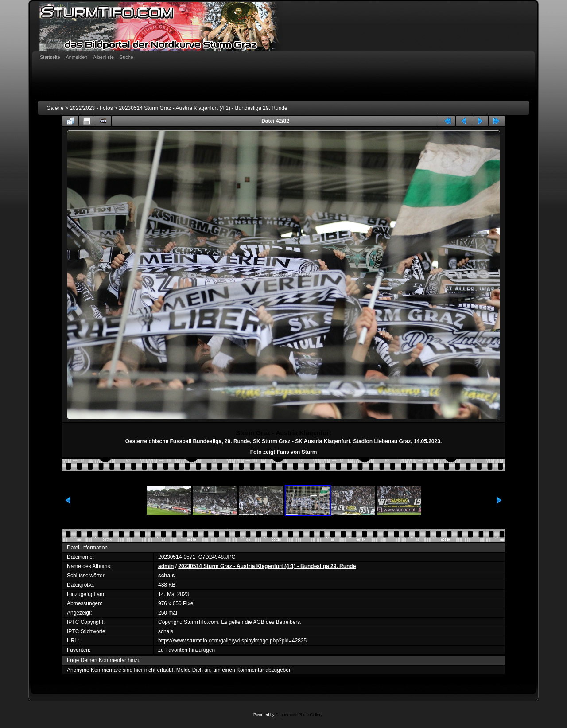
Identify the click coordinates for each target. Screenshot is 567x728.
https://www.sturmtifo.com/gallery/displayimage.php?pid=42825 (232, 641)
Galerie (55, 108)
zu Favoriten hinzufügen (186, 650)
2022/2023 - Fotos (91, 108)
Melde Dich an (193, 670)
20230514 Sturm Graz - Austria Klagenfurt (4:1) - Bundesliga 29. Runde (203, 108)
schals (166, 576)
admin (166, 566)
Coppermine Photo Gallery (299, 715)
